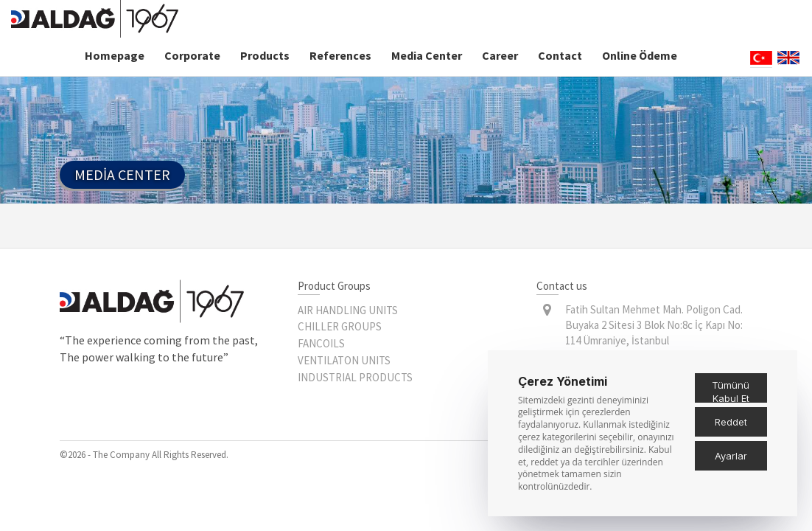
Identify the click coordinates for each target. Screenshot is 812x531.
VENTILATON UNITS (344, 360)
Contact (560, 55)
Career (500, 55)
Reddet (731, 422)
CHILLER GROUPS (340, 326)
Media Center (427, 55)
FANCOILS (321, 343)
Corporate (192, 55)
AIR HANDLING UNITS (348, 310)
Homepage (115, 55)
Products (265, 55)
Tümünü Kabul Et (731, 391)
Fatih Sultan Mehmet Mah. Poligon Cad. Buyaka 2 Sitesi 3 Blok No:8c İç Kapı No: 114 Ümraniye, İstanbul (654, 325)
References (340, 55)
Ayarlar (731, 456)
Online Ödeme (640, 55)
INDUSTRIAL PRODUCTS (355, 377)
